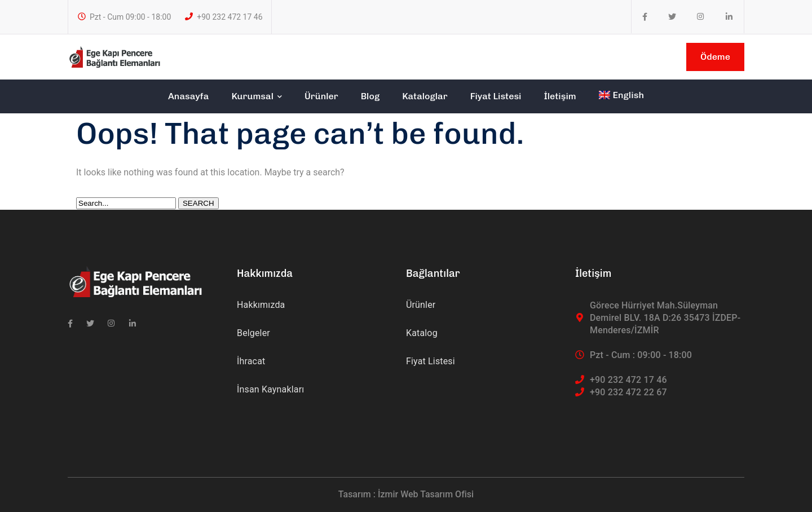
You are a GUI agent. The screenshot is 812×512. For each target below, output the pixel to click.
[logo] (114, 56)
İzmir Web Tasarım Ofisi (426, 494)
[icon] (645, 17)
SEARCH (198, 203)
